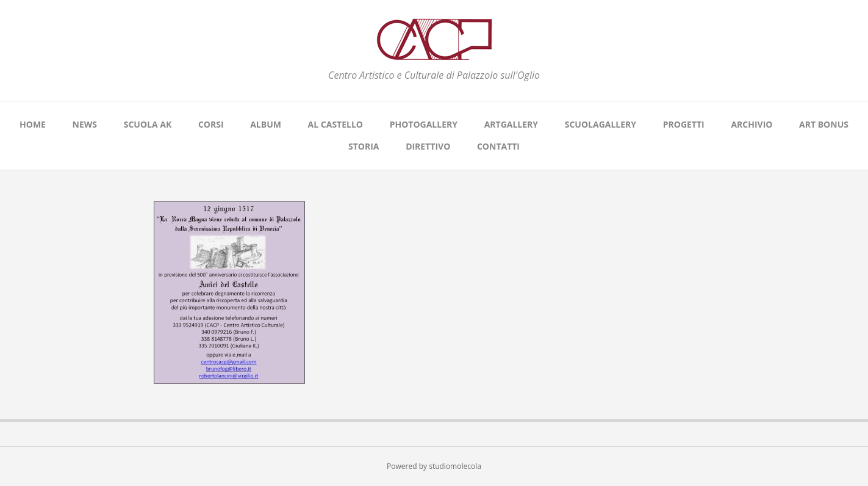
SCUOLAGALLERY (601, 124)
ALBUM (266, 124)
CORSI (211, 124)
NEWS (85, 124)
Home (33, 124)
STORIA (364, 146)
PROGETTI (684, 124)
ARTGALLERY (511, 124)
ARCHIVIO (751, 124)
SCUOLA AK (148, 124)
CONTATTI (498, 146)
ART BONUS (824, 124)
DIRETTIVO (428, 146)
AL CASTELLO (335, 124)
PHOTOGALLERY (424, 124)
